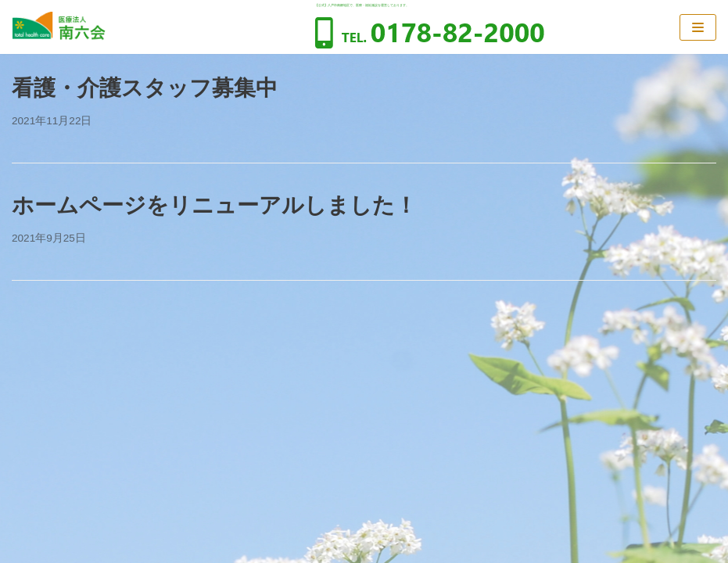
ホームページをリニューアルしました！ (214, 205)
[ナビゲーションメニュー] (698, 27)
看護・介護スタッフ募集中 (145, 88)
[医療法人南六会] (59, 27)
